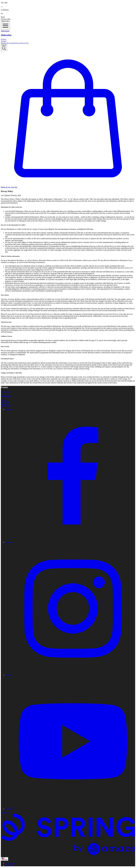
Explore (4, 39)
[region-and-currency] (5, 859)
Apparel (4, 41)
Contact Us (5, 404)
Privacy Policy (10, 863)
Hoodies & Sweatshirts (9, 43)
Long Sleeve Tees (23, 43)
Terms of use (9, 865)
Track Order (5, 402)
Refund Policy (6, 406)
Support (4, 400)
